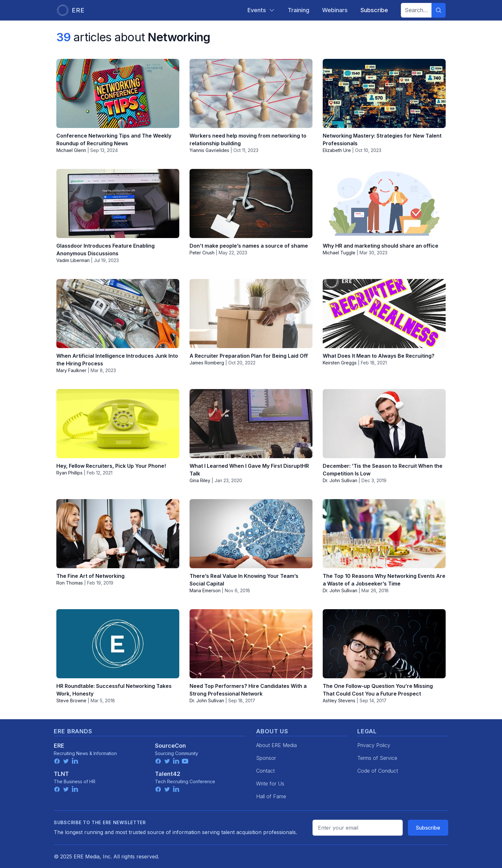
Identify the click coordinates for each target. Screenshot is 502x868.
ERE (59, 746)
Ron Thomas (70, 583)
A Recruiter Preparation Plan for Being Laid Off (249, 356)
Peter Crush (202, 253)
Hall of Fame (271, 796)
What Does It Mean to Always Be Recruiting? (379, 356)
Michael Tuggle (339, 253)
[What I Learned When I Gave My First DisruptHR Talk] (251, 424)
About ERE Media (276, 745)
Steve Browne (71, 701)
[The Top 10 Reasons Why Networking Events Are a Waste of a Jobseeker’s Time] (384, 534)
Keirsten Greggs (340, 363)
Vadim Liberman (73, 260)
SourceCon (170, 746)
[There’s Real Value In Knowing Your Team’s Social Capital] (251, 534)
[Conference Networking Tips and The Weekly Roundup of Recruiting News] (118, 93)
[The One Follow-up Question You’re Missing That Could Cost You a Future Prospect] (384, 644)
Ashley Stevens (339, 701)
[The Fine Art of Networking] (118, 534)
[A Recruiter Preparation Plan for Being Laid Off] (251, 314)
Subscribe (428, 828)
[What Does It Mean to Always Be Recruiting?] (384, 314)
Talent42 (168, 774)
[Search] (439, 10)
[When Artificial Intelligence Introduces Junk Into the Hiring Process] (118, 314)
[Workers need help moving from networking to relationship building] (251, 93)
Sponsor (266, 758)
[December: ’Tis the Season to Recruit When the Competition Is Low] (384, 424)
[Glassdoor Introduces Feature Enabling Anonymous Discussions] (118, 203)
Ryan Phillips (69, 473)
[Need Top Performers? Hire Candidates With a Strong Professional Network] (251, 644)
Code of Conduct (378, 771)
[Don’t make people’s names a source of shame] (251, 203)
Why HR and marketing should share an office (381, 246)
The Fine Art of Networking (90, 576)
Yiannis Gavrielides (209, 150)
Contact (265, 771)
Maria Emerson (205, 590)
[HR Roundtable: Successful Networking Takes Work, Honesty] (118, 644)
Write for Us (270, 784)
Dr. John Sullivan (340, 480)
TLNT (61, 774)
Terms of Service (377, 758)
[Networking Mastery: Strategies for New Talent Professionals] (384, 93)
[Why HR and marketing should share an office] (384, 203)
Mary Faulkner (71, 370)
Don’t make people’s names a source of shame (249, 246)
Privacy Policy (374, 745)
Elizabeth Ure (337, 150)
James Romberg (207, 363)
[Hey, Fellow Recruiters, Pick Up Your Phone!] (118, 424)
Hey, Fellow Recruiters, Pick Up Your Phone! (111, 466)
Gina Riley (200, 480)
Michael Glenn (71, 150)
